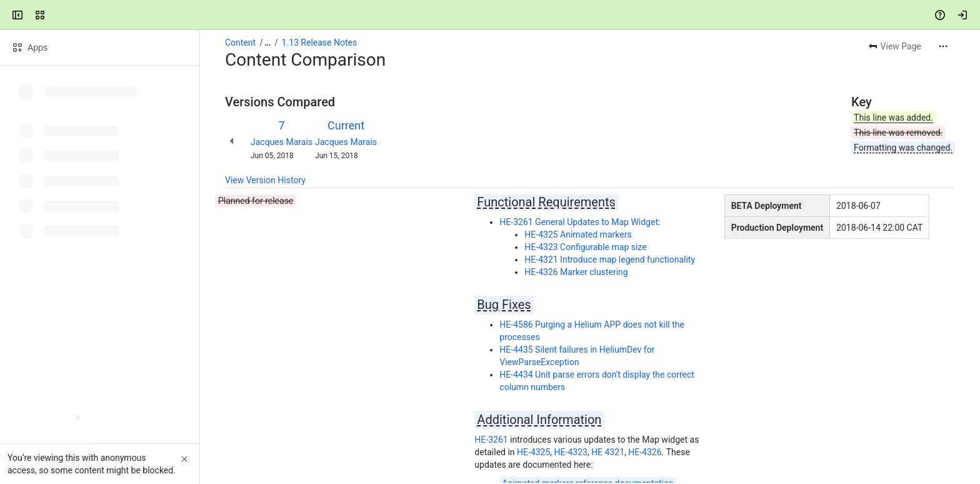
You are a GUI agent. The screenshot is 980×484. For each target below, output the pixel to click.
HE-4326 (645, 452)
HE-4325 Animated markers (578, 234)
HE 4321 (608, 452)
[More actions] (943, 46)
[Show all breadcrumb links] (267, 43)
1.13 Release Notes (320, 43)
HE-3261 (516, 222)
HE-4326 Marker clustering (576, 272)
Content (240, 43)
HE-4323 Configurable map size (585, 247)
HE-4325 (533, 452)
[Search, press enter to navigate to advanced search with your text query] (487, 15)
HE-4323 (571, 452)
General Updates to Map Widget (596, 222)
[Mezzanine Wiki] (57, 15)
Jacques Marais (282, 142)
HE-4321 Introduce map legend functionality (610, 260)
